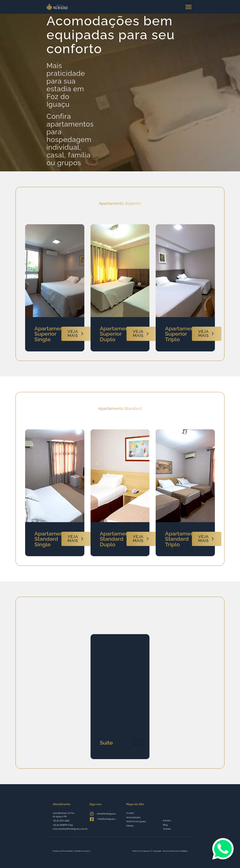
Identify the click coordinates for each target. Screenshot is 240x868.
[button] (188, 7)
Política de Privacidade (63, 851)
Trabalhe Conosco (82, 851)
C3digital (183, 851)
